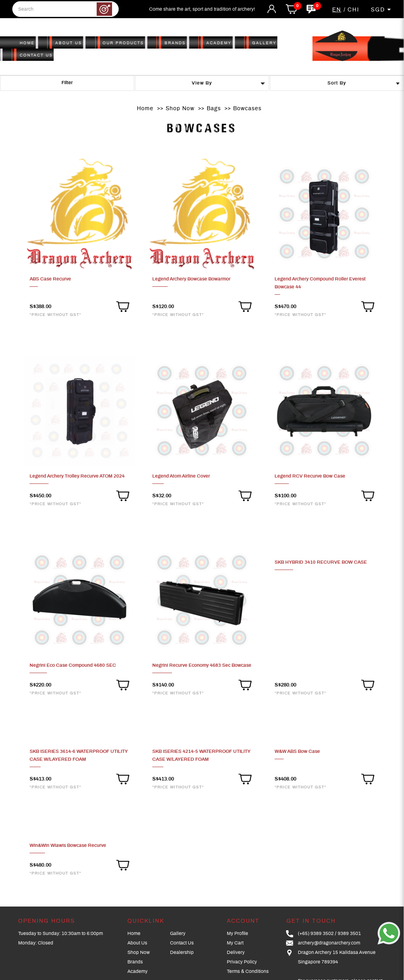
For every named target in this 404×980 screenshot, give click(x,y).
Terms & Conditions (248, 971)
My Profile (238, 933)
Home (145, 109)
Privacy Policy (242, 962)
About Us (137, 943)
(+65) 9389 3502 (316, 933)
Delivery (236, 952)
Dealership (182, 952)
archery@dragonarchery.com (329, 943)
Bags (214, 109)
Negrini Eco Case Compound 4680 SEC (73, 665)
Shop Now (180, 109)
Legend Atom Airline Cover (181, 476)
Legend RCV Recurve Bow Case (310, 476)
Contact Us (182, 943)
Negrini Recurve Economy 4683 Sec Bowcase (202, 665)
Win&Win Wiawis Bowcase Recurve (68, 845)
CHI (353, 10)
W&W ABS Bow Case (297, 751)
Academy (137, 971)
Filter (67, 83)
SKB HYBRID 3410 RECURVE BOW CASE (321, 562)
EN (337, 10)
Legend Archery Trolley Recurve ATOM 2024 (77, 476)
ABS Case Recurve (50, 279)
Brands (135, 962)
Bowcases (247, 109)
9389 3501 (349, 933)
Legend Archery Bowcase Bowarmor (191, 279)
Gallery (178, 933)
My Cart (235, 943)
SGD (381, 10)
